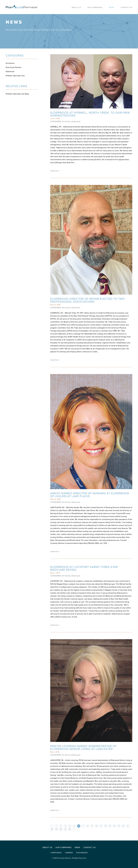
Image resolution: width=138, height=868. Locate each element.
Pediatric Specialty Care (15, 76)
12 (105, 826)
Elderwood (10, 72)
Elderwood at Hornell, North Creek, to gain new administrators (90, 114)
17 (128, 826)
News (77, 847)
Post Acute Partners (14, 67)
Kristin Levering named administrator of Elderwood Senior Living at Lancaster (83, 748)
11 (101, 826)
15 (119, 826)
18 (52, 829)
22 (70, 829)
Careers (69, 853)
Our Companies (63, 847)
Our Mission (82, 853)
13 (110, 826)
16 (123, 826)
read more (54, 170)
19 (56, 829)
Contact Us (89, 847)
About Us (47, 847)
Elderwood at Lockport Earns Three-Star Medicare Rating (84, 568)
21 (65, 829)
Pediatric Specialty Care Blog (17, 94)
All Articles (10, 63)
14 (114, 826)
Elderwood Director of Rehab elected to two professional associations (87, 300)
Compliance (56, 853)
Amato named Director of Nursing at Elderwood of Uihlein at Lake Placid (90, 495)
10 (96, 826)
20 (61, 829)
